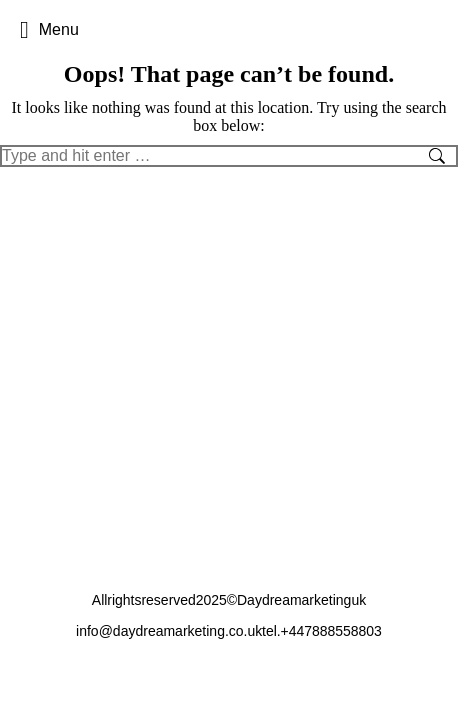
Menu (49, 30)
